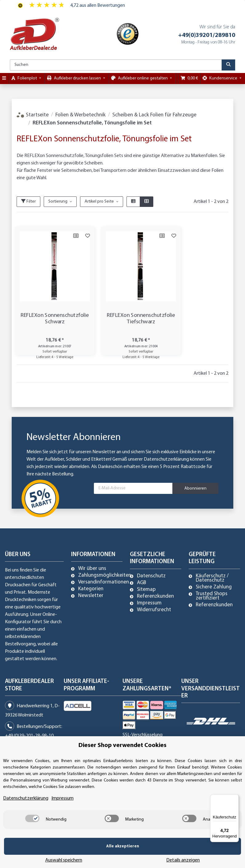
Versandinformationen (104, 582)
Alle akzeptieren (52, 856)
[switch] (32, 828)
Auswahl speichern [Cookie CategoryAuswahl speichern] (136, 856)
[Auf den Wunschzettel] (75, 236)
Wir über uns (92, 569)
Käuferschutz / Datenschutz (212, 578)
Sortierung (58, 202)
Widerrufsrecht (154, 610)
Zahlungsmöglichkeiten (105, 575)
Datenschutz (151, 576)
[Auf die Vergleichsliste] (64, 236)
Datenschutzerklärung (166, 459)
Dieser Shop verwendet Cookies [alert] (122, 755)
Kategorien (91, 589)
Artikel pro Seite (99, 202)
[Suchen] (116, 65)
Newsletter (91, 596)
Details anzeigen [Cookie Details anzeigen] (207, 856)
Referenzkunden (155, 596)
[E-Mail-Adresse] (133, 488)
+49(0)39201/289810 (207, 35)
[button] (133, 202)
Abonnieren (195, 489)
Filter (28, 201)
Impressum (149, 603)
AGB (142, 583)
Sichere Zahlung (214, 587)
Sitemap (146, 590)
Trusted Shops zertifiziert (212, 596)
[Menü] (235, 798)
